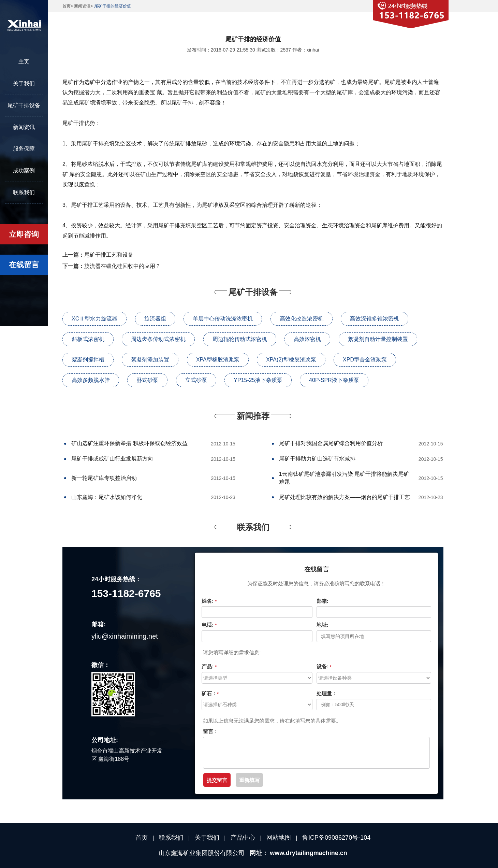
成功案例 (24, 170)
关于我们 (24, 83)
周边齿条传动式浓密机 (158, 339)
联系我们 (24, 192)
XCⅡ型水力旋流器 (94, 319)
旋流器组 (155, 319)
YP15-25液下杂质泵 (258, 380)
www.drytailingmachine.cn (308, 853)
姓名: (209, 601)
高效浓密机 (307, 339)
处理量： (327, 693)
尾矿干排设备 (24, 105)
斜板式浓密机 (88, 339)
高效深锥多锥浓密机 (375, 319)
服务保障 (24, 149)
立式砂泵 (196, 380)
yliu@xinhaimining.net (125, 636)
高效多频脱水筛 (91, 380)
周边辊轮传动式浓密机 (240, 339)
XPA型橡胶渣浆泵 (218, 360)
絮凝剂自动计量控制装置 (378, 339)
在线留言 (24, 265)
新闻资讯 (24, 127)
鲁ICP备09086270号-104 (336, 838)
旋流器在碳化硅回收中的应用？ (122, 266)
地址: (323, 625)
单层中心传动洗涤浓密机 (223, 319)
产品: (209, 666)
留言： (211, 731)
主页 (24, 62)
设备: (324, 666)
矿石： (210, 693)
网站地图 (279, 838)
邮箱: (323, 601)
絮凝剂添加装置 (150, 360)
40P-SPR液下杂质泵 (334, 380)
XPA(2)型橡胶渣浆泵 (291, 360)
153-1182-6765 (126, 593)
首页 (67, 6)
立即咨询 (24, 234)
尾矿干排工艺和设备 (109, 255)
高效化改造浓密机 (302, 319)
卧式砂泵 (147, 380)
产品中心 (243, 838)
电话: (209, 625)
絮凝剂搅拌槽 (88, 360)
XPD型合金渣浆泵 (365, 360)
